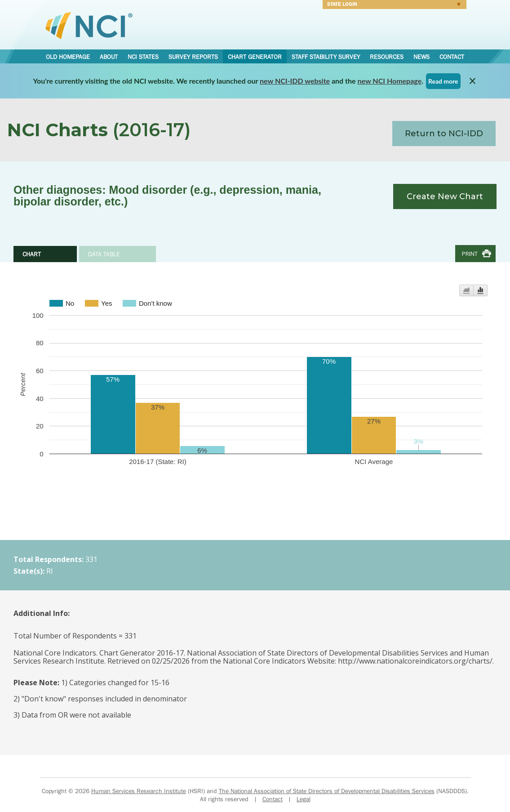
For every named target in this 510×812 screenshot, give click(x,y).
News (421, 57)
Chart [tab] (32, 254)
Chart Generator (255, 57)
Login (392, 5)
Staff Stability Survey (326, 57)
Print (470, 254)
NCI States (143, 57)
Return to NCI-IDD (444, 134)
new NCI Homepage (390, 81)
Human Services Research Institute (139, 791)
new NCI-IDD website (295, 81)
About (109, 57)
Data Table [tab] (104, 254)
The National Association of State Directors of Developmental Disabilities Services (327, 791)
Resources (387, 57)
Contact (452, 57)
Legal (304, 799)
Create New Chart (445, 196)
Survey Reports (193, 57)
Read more (443, 81)
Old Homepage (68, 57)
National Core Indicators (89, 25)
